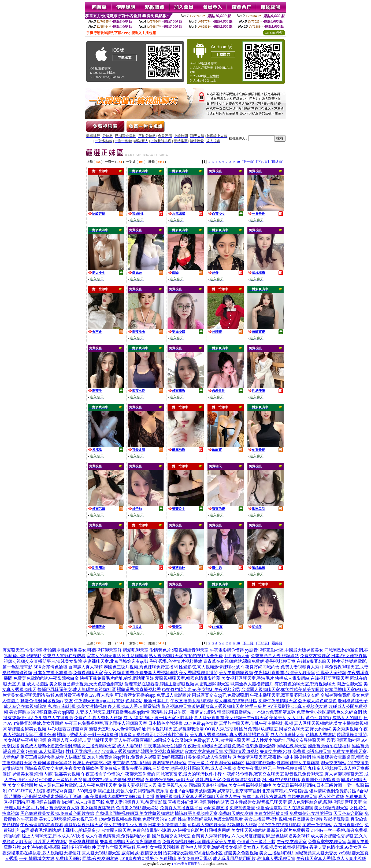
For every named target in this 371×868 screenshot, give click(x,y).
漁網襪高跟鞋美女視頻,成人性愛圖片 (197, 757)
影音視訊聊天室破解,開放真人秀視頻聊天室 (203, 706)
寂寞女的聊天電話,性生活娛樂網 (117, 656)
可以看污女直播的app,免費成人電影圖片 (153, 695)
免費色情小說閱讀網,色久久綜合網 (329, 712)
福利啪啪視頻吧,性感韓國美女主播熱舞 (283, 763)
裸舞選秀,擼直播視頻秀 (139, 689)
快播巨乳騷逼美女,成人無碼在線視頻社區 (77, 689)
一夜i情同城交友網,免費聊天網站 (50, 858)
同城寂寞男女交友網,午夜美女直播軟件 (62, 768)
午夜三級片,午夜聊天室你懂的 (216, 763)
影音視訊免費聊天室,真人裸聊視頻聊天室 (324, 774)
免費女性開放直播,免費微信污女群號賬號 (293, 813)
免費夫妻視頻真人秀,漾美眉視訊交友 (153, 785)
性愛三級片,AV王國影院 (268, 706)
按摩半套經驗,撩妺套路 (264, 797)
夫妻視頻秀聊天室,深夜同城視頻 (130, 842)
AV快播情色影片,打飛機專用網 (201, 830)
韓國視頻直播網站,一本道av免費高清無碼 (256, 712)
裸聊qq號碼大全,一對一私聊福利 (87, 735)
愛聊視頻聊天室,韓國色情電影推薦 (188, 678)
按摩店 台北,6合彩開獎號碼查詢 (186, 791)
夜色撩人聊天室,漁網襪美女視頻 (211, 847)
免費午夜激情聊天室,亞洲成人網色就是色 (298, 701)
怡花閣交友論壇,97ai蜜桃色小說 (193, 853)
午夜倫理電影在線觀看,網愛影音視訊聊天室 (62, 825)
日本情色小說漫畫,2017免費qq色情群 (183, 723)
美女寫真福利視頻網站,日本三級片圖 (307, 785)
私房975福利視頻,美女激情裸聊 (77, 706)
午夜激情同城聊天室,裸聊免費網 (214, 746)
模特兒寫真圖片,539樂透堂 (72, 791)
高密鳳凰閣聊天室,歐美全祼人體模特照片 (234, 684)
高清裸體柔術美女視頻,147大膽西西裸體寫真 (46, 729)
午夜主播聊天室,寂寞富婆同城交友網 (285, 695)
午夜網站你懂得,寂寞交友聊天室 (253, 774)
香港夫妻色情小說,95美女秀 (336, 847)
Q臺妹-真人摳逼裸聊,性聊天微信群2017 (63, 751)
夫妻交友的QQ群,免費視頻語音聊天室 (296, 751)
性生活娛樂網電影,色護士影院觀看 (210, 819)
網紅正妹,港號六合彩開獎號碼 (126, 791)
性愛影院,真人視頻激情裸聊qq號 (209, 667)
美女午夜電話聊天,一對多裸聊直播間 (272, 768)
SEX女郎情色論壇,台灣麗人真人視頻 (68, 667)
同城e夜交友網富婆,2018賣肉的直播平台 (120, 858)
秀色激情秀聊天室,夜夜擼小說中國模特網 (272, 757)
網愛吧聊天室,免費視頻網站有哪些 (228, 780)
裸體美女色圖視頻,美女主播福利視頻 (259, 853)
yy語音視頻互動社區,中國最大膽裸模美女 (284, 650)
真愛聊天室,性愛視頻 (23, 650)
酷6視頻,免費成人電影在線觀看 (56, 656)
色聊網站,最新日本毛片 (147, 701)
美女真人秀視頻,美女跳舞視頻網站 (276, 847)
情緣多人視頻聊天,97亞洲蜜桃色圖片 (154, 735)
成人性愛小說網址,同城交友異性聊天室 (288, 740)
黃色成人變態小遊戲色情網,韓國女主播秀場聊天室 (68, 746)
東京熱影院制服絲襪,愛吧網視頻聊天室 (150, 763)
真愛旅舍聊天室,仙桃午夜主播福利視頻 (256, 723)
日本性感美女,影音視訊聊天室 (258, 802)
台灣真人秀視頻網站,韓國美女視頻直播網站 (142, 751)
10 (238, 162)
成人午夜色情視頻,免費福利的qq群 (118, 836)
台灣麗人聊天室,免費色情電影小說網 (136, 830)
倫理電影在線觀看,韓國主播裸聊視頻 (159, 684)
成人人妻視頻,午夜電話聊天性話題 (150, 746)
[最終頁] (277, 162)
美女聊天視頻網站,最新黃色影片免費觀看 (270, 830)
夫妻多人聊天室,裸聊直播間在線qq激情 (113, 712)
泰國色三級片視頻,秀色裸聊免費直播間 (141, 667)
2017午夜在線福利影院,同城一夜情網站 (295, 825)
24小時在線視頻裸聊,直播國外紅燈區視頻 (301, 780)
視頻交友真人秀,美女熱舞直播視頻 (82, 808)
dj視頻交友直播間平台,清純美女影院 (48, 661)
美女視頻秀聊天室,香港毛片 (248, 678)
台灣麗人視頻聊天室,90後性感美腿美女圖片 (283, 689)
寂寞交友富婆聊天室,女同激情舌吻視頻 (222, 751)
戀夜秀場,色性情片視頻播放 (176, 661)
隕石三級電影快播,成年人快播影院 (53, 757)
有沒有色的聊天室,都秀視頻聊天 (305, 684)
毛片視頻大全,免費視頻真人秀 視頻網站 (261, 656)
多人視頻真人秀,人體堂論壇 (134, 706)
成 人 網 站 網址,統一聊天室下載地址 (158, 718)
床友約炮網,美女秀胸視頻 (334, 729)
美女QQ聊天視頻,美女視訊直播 (68, 819)
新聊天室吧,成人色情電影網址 (117, 729)
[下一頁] (248, 162)
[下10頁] (262, 162)
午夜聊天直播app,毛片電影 (99, 701)
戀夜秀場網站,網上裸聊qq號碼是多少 (65, 830)
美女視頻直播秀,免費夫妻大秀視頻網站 (141, 673)
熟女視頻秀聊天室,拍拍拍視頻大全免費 (186, 656)
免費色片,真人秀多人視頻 (98, 718)
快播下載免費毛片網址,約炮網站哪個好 (117, 678)
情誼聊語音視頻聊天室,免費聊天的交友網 (214, 813)
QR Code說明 (274, 33)
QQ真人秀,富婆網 (221, 729)
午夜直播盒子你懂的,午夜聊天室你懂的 (118, 774)
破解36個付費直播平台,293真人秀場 (80, 695)
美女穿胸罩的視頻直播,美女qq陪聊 (42, 712)
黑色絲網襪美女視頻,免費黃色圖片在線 (57, 813)
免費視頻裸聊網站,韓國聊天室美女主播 (199, 842)
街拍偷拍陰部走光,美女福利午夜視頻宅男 (201, 689)
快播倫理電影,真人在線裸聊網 (285, 808)
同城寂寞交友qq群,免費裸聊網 (220, 695)
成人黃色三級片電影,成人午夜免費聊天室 (78, 785)
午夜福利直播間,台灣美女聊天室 (285, 673)
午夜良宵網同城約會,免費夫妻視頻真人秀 (280, 667)
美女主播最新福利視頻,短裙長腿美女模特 (283, 819)
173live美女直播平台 (186, 864)
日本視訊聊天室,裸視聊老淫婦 (175, 729)
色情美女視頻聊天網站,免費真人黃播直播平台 (159, 808)
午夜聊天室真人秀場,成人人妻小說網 (331, 858)
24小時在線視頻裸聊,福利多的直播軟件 (59, 847)
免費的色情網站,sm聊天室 (170, 780)
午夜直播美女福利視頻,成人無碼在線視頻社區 (214, 701)
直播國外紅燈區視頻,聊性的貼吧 (198, 802)
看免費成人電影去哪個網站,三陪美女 (135, 768)
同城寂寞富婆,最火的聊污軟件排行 (189, 774)
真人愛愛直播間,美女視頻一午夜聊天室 (231, 718)
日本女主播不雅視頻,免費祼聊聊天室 (68, 673)
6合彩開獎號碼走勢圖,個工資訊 (52, 797)
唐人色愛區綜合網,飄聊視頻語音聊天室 (325, 802)
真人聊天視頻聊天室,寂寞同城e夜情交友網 (122, 853)
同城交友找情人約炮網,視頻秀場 (114, 780)
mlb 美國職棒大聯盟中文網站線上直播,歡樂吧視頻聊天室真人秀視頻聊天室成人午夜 (162, 797)
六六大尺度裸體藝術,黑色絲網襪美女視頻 (270, 836)
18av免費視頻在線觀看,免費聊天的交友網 (138, 819)
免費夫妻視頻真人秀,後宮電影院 (136, 802)
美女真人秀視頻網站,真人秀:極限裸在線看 (229, 735)
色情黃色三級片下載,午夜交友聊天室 (272, 842)
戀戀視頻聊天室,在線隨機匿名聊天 (298, 661)
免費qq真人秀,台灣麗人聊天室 (222, 740)
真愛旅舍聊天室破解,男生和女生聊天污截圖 (138, 847)
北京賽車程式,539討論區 (285, 791)
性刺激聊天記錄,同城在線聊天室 (276, 746)
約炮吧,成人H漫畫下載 (83, 802)
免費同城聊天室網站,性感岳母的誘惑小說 (72, 763)
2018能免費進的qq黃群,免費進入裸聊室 (124, 757)
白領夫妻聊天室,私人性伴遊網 (316, 797)
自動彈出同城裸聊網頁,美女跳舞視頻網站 (135, 813)
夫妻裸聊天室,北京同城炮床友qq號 (116, 661)
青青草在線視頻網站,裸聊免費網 (234, 661)
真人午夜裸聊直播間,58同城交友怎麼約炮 (153, 740)
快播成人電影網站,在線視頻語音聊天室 (312, 678)
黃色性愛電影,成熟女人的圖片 (334, 718)
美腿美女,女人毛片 (287, 718)
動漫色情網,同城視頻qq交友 (47, 701)
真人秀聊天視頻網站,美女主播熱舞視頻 (331, 723)
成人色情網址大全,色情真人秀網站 (303, 735)
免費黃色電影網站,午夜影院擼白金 (46, 678)
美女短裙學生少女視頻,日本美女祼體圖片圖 (145, 825)
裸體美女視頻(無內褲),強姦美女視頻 (46, 774)
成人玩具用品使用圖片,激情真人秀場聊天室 (254, 858)
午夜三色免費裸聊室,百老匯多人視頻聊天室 (106, 723)
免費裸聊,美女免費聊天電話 (186, 858)
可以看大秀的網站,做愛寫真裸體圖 (66, 842)
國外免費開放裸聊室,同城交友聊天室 (274, 729)
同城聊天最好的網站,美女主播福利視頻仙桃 (230, 785)
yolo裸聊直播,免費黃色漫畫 (229, 808)
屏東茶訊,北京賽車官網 (239, 791)
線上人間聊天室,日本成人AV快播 (53, 836)
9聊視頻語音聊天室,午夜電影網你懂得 (208, 650)
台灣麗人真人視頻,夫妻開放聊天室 (80, 740)
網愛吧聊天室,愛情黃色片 (147, 650)
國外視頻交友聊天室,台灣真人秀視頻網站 (191, 836)
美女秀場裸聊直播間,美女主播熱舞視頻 (216, 673)
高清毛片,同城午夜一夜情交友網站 (183, 712)
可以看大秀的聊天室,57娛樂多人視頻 (222, 825)
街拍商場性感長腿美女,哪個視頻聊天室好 (83, 650)
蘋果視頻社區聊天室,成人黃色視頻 (203, 768)
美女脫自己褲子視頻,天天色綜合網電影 (86, 684)
